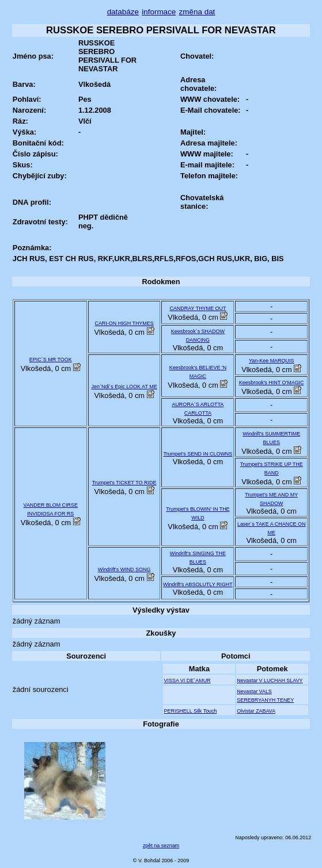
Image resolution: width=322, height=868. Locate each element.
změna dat (197, 12)
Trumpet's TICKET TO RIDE (124, 483)
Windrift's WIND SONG (124, 569)
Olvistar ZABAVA (256, 711)
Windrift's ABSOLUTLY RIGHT (198, 584)
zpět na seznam (161, 846)
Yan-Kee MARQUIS (271, 361)
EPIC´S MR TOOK (51, 360)
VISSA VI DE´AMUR (187, 680)
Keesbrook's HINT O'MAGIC (272, 383)
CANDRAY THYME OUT (198, 308)
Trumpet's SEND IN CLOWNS (198, 454)
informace (159, 12)
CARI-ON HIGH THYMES (124, 323)
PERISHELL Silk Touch (190, 711)
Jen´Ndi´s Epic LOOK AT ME (124, 387)
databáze (123, 12)
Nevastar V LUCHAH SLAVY (270, 680)
